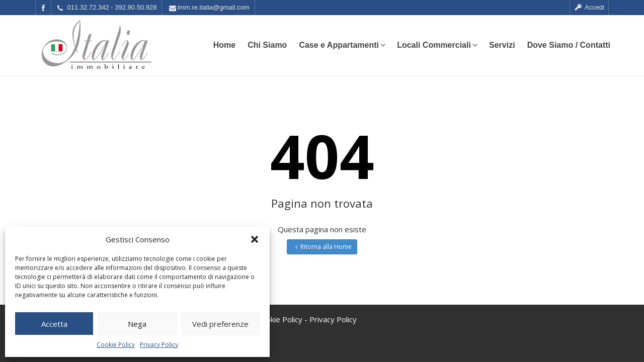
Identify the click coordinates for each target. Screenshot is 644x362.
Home (224, 45)
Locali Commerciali (437, 45)
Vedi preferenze (220, 324)
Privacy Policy (159, 345)
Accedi (589, 7)
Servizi (502, 45)
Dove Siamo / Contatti (569, 45)
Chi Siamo (267, 45)
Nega (137, 324)
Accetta (54, 324)
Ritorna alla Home (322, 247)
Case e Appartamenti (342, 45)
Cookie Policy (116, 345)
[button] (255, 239)
